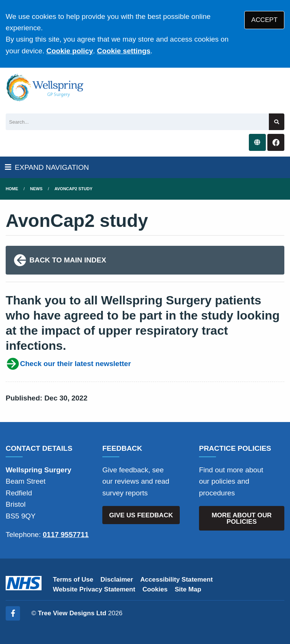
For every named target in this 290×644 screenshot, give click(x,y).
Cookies (155, 589)
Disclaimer (117, 580)
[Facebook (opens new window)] (13, 613)
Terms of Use (73, 580)
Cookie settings (124, 51)
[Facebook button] (276, 142)
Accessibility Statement (177, 580)
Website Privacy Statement (94, 589)
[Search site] (277, 122)
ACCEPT (265, 20)
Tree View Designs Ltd (72, 613)
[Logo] (45, 88)
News (36, 189)
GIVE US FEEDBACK (141, 515)
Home (12, 189)
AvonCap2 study (73, 189)
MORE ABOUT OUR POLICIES (242, 518)
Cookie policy (70, 51)
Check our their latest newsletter (68, 364)
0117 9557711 (66, 535)
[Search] (137, 122)
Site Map (188, 589)
